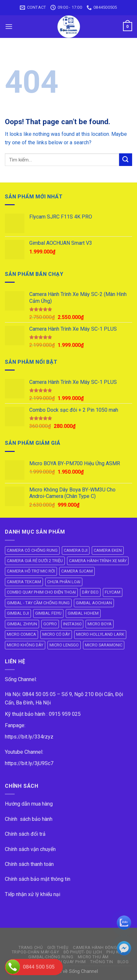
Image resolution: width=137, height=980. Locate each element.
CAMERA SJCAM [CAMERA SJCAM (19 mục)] (77, 571)
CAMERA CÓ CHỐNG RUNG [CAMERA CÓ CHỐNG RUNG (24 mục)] (32, 550)
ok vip (105, 971)
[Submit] (126, 160)
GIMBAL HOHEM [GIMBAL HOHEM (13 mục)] (83, 613)
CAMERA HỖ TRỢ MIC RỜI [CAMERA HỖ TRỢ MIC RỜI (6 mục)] (31, 571)
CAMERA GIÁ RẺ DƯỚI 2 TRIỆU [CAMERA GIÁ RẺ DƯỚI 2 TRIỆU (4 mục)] (35, 561)
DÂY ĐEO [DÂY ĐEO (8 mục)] (90, 592)
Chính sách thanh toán (29, 864)
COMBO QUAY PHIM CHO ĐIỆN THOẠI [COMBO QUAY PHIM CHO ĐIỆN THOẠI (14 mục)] (41, 592)
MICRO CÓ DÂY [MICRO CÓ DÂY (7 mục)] (56, 634)
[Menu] (9, 26)
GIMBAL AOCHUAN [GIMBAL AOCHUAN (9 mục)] (94, 603)
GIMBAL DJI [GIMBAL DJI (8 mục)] (18, 613)
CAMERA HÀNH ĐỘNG (95, 948)
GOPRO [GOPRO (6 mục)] (50, 624)
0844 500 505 (39, 967)
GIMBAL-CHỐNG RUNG (51, 957)
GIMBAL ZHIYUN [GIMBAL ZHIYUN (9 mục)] (22, 624)
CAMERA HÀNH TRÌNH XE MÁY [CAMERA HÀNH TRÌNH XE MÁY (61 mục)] (98, 561)
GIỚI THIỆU (58, 948)
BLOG (123, 962)
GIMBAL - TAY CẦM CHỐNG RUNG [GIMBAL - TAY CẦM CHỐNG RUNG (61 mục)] (38, 603)
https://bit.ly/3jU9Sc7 (29, 763)
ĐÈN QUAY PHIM (70, 962)
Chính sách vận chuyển (30, 849)
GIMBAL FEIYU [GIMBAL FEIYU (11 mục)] (48, 613)
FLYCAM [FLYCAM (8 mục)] (113, 592)
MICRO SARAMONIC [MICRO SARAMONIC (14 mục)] (104, 645)
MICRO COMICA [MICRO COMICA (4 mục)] (21, 634)
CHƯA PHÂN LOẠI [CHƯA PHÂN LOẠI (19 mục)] (64, 582)
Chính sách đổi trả (25, 834)
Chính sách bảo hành (29, 819)
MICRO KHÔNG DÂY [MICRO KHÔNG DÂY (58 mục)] (25, 645)
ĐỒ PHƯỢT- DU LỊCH (83, 952)
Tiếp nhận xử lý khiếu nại (33, 894)
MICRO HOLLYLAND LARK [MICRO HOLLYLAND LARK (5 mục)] (100, 634)
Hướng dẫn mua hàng (29, 804)
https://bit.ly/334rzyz (29, 737)
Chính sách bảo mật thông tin (38, 879)
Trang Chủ (31, 948)
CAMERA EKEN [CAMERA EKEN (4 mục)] (108, 550)
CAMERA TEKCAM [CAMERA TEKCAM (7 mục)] (24, 582)
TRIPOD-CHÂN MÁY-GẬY (35, 952)
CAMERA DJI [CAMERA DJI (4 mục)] (76, 550)
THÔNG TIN (102, 962)
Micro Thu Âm (93, 957)
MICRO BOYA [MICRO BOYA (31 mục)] (100, 624)
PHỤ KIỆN (116, 952)
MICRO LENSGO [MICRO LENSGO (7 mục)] (64, 645)
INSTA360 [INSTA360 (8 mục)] (72, 624)
